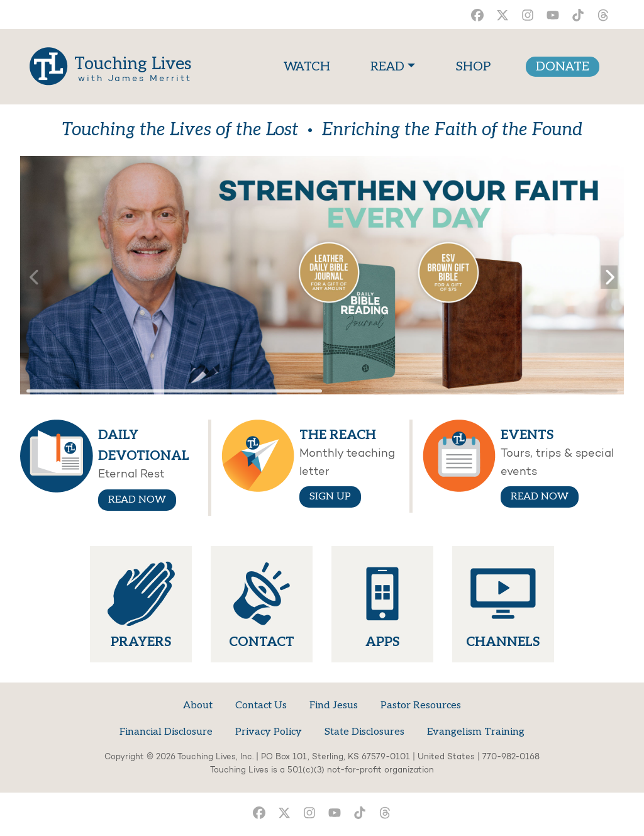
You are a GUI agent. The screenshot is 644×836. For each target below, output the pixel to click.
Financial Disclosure (166, 732)
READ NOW (137, 500)
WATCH (309, 65)
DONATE (563, 67)
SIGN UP (330, 497)
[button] (609, 275)
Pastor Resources (421, 705)
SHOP (473, 67)
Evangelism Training (476, 732)
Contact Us (261, 705)
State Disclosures (364, 732)
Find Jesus (334, 705)
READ (387, 67)
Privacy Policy (269, 732)
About (198, 705)
